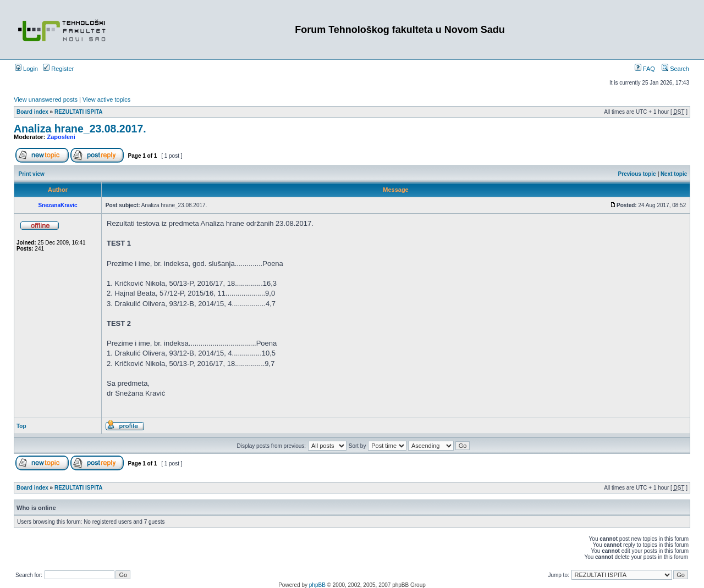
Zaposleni (61, 137)
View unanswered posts (46, 99)
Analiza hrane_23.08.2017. (80, 129)
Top (21, 426)
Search (675, 69)
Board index (32, 112)
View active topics (106, 99)
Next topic (674, 174)
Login (26, 69)
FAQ (645, 69)
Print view (32, 174)
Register (58, 69)
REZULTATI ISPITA (79, 112)
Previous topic (637, 174)
